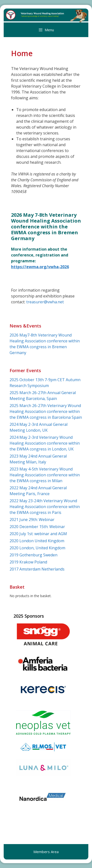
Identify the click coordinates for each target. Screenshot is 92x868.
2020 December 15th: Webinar (37, 527)
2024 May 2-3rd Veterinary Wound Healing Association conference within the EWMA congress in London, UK (45, 443)
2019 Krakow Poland (28, 562)
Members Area (46, 852)
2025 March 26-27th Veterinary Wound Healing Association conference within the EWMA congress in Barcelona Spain (46, 411)
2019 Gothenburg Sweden (33, 555)
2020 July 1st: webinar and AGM (38, 534)
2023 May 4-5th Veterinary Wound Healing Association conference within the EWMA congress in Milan (45, 475)
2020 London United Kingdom (37, 541)
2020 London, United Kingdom (37, 548)
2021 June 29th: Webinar (32, 520)
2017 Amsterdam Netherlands (37, 569)
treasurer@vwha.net (45, 302)
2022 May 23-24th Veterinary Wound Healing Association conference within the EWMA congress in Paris (45, 507)
